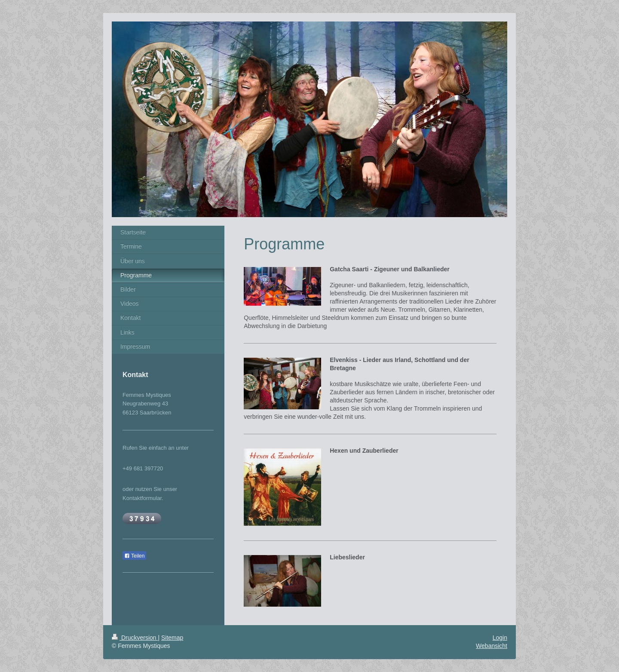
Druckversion (135, 638)
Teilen (134, 556)
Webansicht (492, 646)
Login (500, 638)
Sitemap (172, 638)
